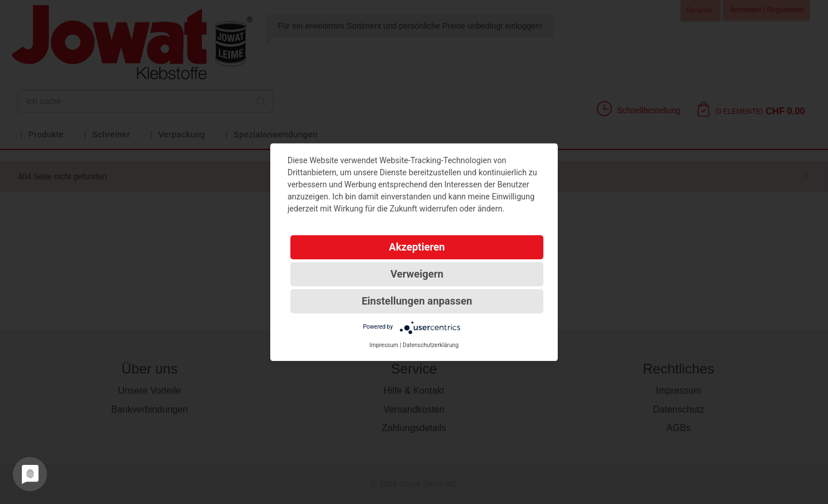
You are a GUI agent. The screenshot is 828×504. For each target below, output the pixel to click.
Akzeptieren (417, 247)
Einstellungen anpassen (417, 301)
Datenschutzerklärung (430, 345)
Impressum (384, 345)
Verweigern (417, 274)
